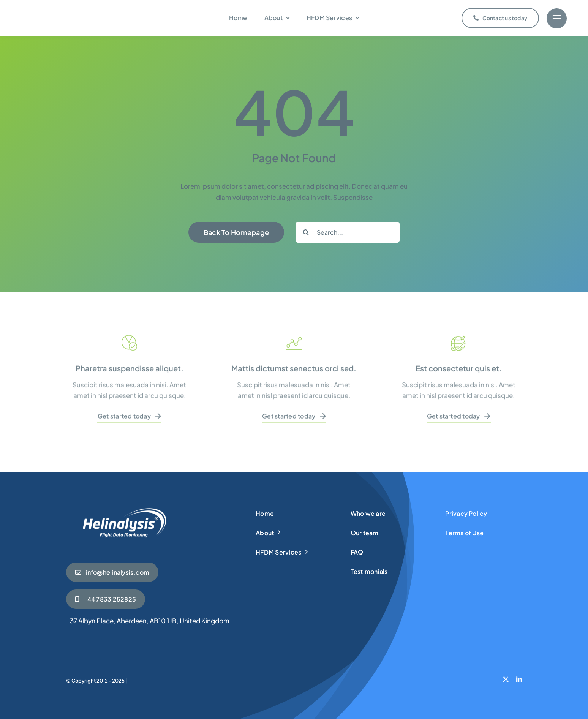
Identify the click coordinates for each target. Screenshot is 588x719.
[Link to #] (557, 18)
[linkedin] (519, 679)
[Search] (306, 232)
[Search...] (348, 232)
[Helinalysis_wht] (123, 509)
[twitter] (506, 679)
